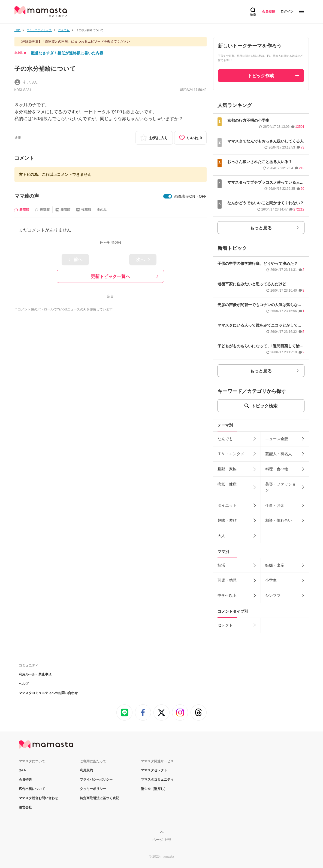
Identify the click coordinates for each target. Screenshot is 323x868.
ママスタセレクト (154, 770)
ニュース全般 (277, 439)
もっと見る (261, 228)
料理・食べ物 (277, 469)
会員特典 (25, 780)
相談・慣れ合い (279, 520)
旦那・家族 (227, 469)
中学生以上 (227, 596)
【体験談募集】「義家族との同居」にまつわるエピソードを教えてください (74, 42)
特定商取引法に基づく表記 (99, 798)
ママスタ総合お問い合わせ (38, 798)
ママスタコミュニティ (157, 780)
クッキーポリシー (93, 789)
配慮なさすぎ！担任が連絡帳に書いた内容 (67, 53)
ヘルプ (24, 684)
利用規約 (86, 770)
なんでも (225, 439)
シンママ (273, 596)
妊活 (221, 565)
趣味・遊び (227, 520)
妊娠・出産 (275, 565)
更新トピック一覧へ (110, 276)
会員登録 (268, 11)
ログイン (287, 11)
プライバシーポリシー (96, 780)
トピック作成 (261, 76)
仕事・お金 (275, 505)
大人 (221, 536)
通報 (18, 138)
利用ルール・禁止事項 (35, 674)
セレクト (225, 625)
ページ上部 (162, 840)
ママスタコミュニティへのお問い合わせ (48, 693)
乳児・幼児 (227, 580)
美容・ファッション (280, 487)
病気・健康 (227, 484)
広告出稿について (32, 789)
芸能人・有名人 (279, 454)
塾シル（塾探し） (154, 789)
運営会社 (25, 807)
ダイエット (227, 505)
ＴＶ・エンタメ (231, 454)
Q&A (22, 770)
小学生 (271, 580)
